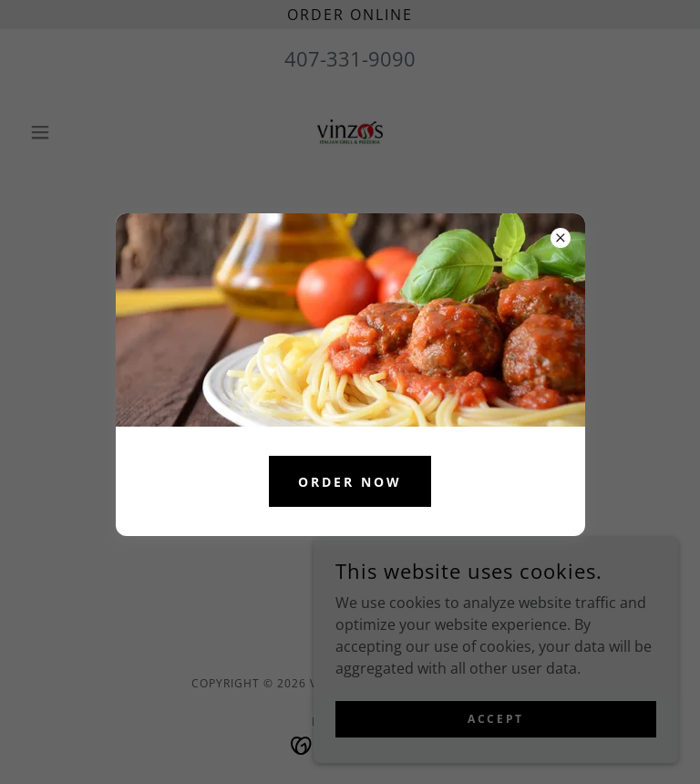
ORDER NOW (350, 482)
